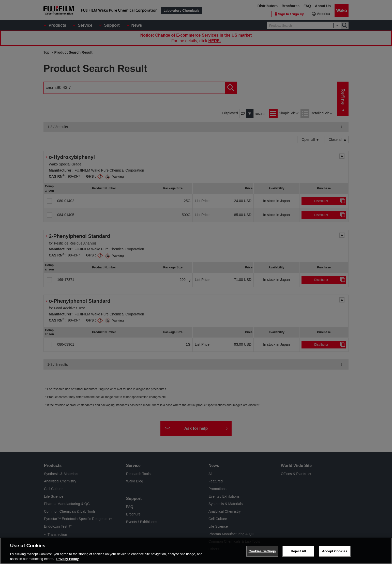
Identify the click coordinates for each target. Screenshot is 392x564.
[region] (196, 551)
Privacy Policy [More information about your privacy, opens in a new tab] (68, 559)
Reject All (298, 551)
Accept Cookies (335, 551)
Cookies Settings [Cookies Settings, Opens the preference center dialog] (262, 551)
